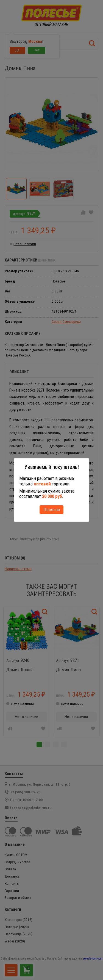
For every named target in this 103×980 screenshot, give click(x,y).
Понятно (52, 509)
